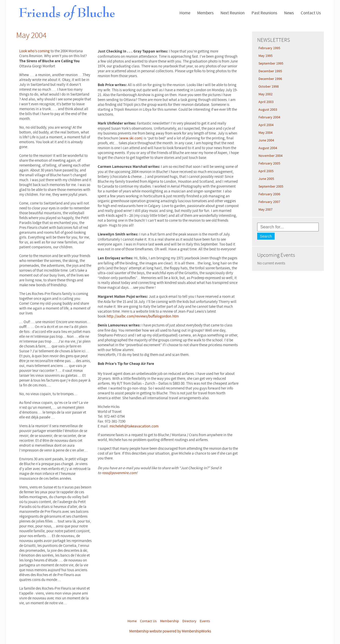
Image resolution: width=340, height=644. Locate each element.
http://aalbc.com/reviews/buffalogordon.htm (143, 316)
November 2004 (271, 156)
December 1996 (270, 79)
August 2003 (268, 110)
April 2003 (266, 102)
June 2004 (266, 140)
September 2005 (271, 187)
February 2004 (269, 117)
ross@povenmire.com (119, 473)
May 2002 (266, 94)
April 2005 (266, 171)
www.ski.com (131, 138)
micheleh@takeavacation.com (134, 426)
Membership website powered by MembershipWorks (170, 631)
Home (185, 13)
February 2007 (269, 202)
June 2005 (266, 179)
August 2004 (268, 148)
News (289, 13)
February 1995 (269, 48)
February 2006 (269, 194)
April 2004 (266, 125)
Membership (169, 621)
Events (205, 621)
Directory (189, 621)
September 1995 (271, 64)
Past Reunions (264, 13)
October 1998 (269, 87)
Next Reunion (233, 13)
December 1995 (270, 71)
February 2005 (269, 163)
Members (205, 13)
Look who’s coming (34, 51)
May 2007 (266, 210)
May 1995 (266, 56)
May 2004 (266, 133)
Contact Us (311, 13)
